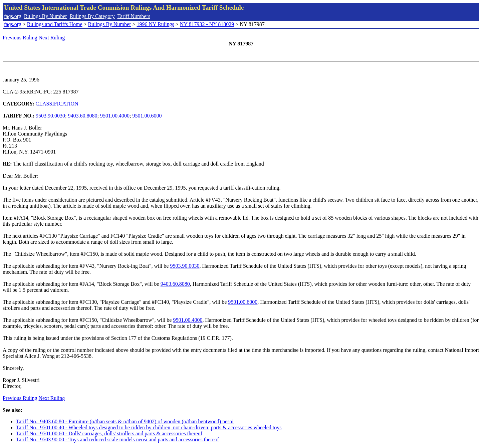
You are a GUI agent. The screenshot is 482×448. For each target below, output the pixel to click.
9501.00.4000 (115, 116)
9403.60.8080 (83, 116)
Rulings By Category (92, 16)
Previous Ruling (20, 38)
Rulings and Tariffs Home (55, 24)
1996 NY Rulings (156, 24)
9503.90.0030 (50, 116)
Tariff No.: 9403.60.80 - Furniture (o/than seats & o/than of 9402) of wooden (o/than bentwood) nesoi (125, 421)
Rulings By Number (46, 16)
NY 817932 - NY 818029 (207, 24)
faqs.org (13, 16)
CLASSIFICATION (57, 104)
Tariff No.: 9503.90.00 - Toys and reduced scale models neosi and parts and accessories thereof (117, 439)
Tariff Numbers (134, 16)
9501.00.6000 (147, 116)
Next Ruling (52, 38)
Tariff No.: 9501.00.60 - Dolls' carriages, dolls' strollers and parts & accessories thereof (109, 433)
